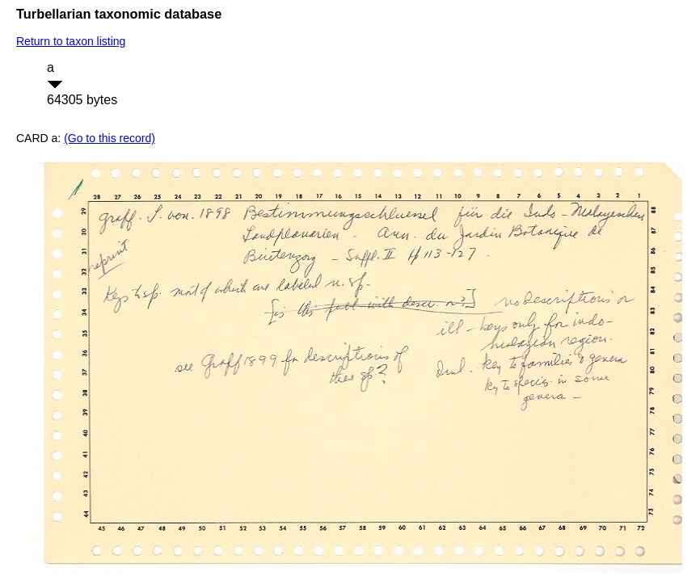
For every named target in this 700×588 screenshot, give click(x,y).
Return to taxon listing (71, 41)
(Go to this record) (110, 138)
